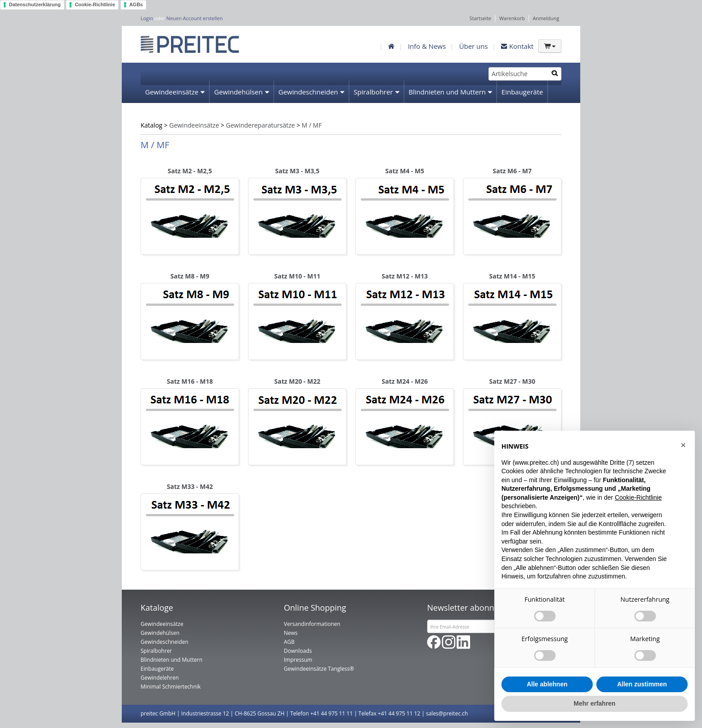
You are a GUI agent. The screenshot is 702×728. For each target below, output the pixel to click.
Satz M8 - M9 (190, 276)
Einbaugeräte (522, 92)
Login (147, 18)
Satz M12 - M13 (405, 276)
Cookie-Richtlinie (95, 4)
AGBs (136, 4)
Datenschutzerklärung (35, 4)
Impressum (298, 660)
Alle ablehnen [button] (547, 684)
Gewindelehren (169, 115)
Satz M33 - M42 (190, 486)
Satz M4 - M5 (405, 171)
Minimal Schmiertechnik (246, 115)
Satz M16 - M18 (190, 381)
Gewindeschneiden (308, 92)
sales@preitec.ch (447, 713)
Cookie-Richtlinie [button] (638, 497)
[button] (683, 445)
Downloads (298, 651)
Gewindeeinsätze (172, 92)
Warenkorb (512, 18)
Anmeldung (546, 18)
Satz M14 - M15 (512, 276)
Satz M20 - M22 (297, 381)
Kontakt (517, 46)
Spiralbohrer (373, 92)
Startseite (480, 18)
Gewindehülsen (238, 92)
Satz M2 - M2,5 (190, 171)
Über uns (474, 46)
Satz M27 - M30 (512, 381)
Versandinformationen (312, 624)
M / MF (312, 125)
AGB (289, 642)
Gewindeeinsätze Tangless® (319, 669)
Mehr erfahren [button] (594, 703)
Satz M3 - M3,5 (297, 171)
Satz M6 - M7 (512, 171)
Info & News (427, 46)
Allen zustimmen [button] (642, 684)
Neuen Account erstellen (195, 18)
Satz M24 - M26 (405, 381)
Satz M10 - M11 (297, 276)
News (291, 633)
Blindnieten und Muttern (447, 92)
